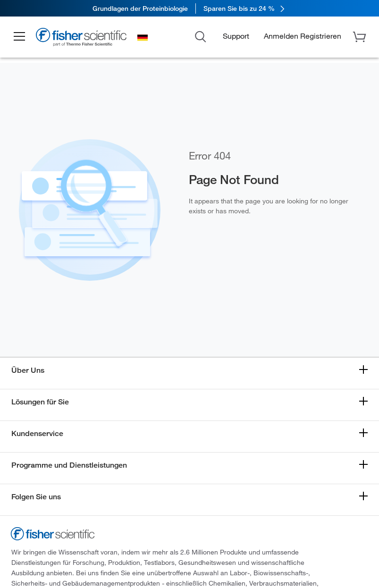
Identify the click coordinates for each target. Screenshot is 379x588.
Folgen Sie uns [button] (36, 497)
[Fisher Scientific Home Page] (83, 38)
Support (236, 36)
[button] (20, 37)
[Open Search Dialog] (201, 36)
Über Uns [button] (28, 370)
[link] (189, 8)
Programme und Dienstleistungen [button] (69, 465)
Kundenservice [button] (37, 433)
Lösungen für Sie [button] (40, 402)
